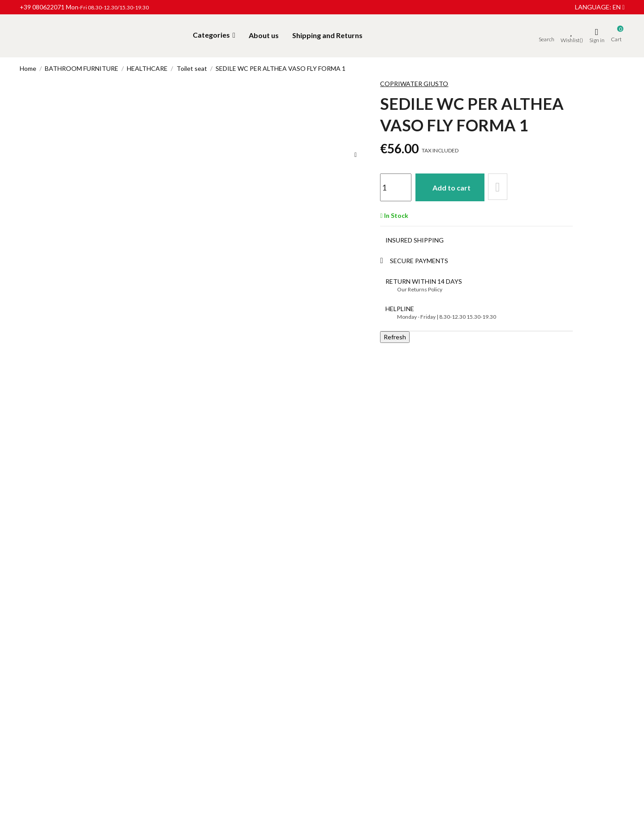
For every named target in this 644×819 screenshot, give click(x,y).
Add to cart (454, 187)
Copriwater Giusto (414, 84)
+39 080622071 (42, 7)
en (618, 7)
